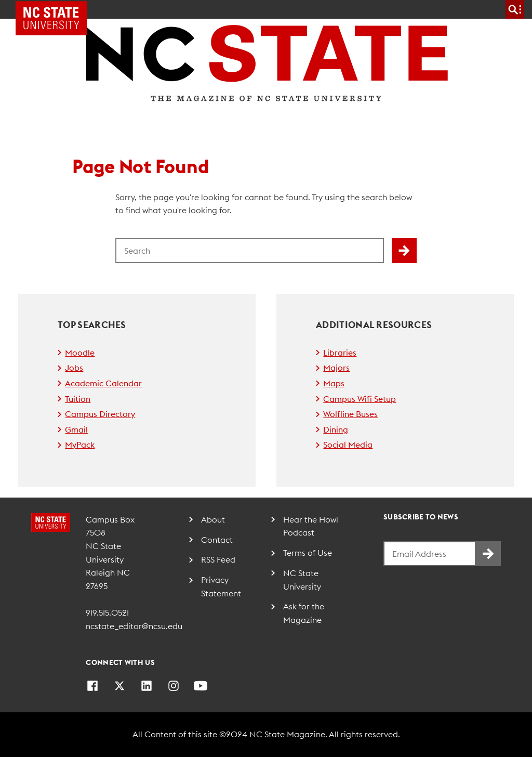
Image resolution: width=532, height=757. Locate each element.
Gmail (76, 429)
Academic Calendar (103, 383)
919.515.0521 (107, 612)
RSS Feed (218, 559)
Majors (336, 368)
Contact (217, 540)
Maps (334, 383)
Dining (336, 429)
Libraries (340, 353)
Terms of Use (308, 553)
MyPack (80, 445)
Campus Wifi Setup (360, 399)
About (213, 519)
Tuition (78, 399)
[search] (515, 9)
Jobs (74, 368)
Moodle (80, 353)
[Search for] (250, 251)
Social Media (348, 445)
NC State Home (55, 9)
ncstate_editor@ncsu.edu (134, 626)
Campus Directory (100, 414)
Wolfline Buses (350, 414)
